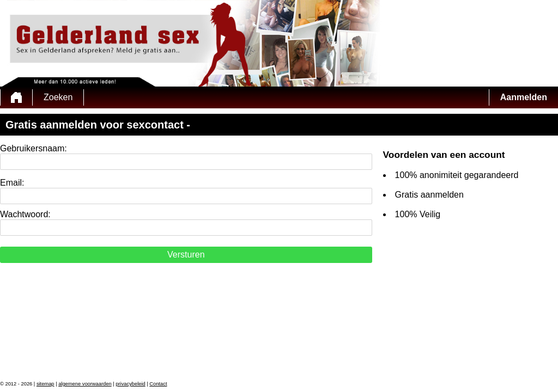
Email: (12, 183)
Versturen (186, 255)
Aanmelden (524, 97)
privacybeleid (130, 384)
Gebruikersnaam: (34, 148)
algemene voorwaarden (85, 384)
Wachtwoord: (25, 214)
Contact (158, 384)
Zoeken (58, 97)
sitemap (46, 384)
